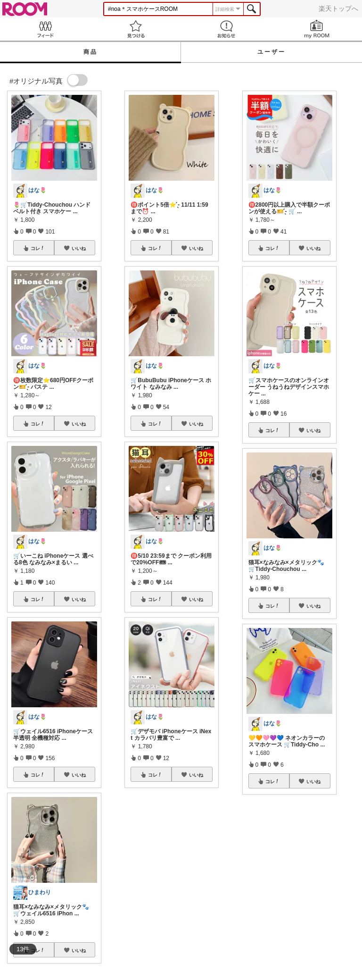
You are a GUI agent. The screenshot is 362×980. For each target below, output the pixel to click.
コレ (38, 248)
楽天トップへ (338, 8)
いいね (79, 248)
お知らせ (226, 29)
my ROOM (317, 29)
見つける (136, 29)
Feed (45, 29)
